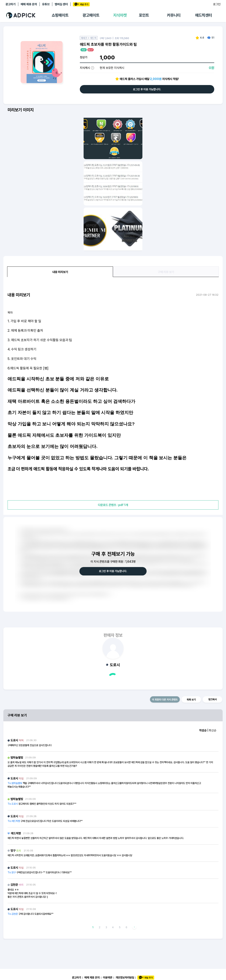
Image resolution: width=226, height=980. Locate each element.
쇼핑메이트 (60, 15)
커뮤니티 (174, 15)
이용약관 (108, 977)
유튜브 (46, 4)
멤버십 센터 (61, 4)
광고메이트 (91, 15)
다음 (134, 927)
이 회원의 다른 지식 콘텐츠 (165, 700)
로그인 (217, 4)
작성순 (203, 730)
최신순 (213, 730)
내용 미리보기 (60, 272)
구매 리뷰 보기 (166, 272)
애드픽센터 (204, 15)
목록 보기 (191, 700)
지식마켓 (120, 15)
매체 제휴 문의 (29, 4)
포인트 (144, 15)
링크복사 (213, 699)
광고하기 (11, 4)
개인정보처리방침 (125, 977)
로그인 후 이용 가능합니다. (147, 89)
